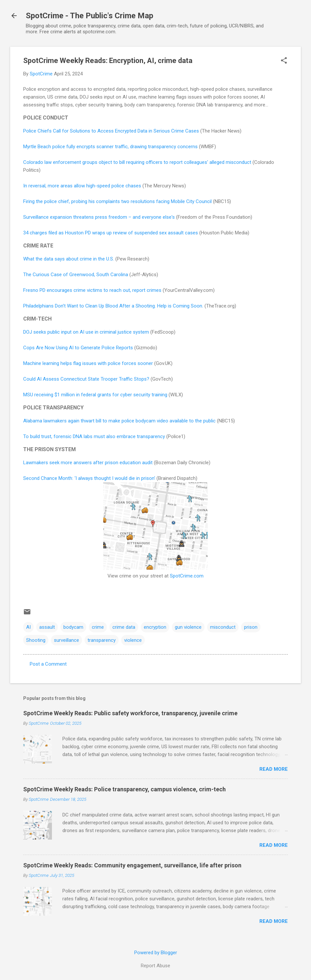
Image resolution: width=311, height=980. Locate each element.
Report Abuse (155, 966)
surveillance (66, 640)
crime (98, 627)
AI (28, 627)
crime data (124, 627)
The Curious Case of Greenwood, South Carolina (76, 275)
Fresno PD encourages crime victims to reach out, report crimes (92, 290)
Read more (274, 769)
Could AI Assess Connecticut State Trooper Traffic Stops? (86, 379)
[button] (284, 61)
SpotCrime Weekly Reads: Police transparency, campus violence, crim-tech (124, 789)
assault (47, 627)
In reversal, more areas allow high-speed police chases (82, 186)
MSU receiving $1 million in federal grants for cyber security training (95, 395)
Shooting (36, 640)
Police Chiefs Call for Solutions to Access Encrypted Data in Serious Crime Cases (111, 131)
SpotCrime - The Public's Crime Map (90, 16)
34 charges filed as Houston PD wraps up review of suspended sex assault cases (111, 233)
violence (133, 640)
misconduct (223, 627)
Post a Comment (48, 664)
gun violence (188, 627)
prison (251, 627)
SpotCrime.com (187, 576)
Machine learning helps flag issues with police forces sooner (88, 363)
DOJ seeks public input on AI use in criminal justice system (86, 332)
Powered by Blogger (156, 953)
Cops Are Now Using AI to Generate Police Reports (78, 348)
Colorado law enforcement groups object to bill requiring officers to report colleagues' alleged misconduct (137, 162)
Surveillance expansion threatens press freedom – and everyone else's (99, 217)
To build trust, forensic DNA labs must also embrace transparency (94, 436)
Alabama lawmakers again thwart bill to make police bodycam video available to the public (119, 421)
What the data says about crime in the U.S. (69, 259)
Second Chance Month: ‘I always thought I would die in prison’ (89, 478)
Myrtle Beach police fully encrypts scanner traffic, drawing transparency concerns (110, 147)
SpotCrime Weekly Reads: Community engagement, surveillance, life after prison (132, 865)
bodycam (73, 627)
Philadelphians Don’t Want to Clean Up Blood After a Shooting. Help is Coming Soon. (113, 306)
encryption (155, 627)
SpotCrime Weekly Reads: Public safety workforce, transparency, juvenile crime (130, 713)
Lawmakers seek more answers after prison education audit (88, 463)
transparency (102, 640)
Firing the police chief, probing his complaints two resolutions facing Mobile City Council (117, 201)
